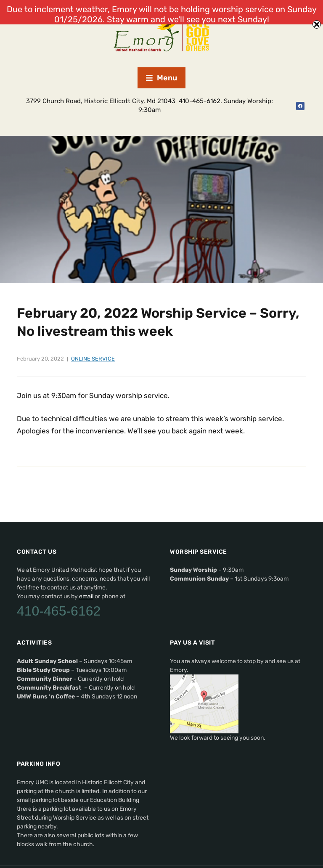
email (86, 596)
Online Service (93, 359)
